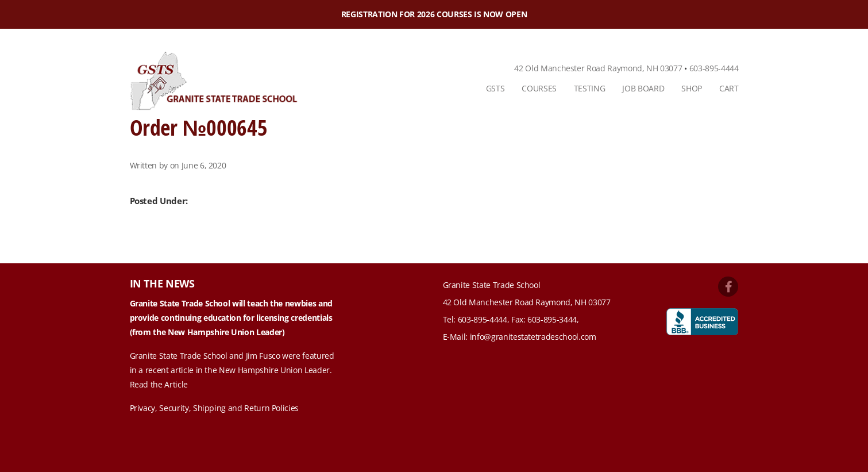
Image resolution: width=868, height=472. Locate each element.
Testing (590, 88)
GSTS (495, 88)
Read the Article (159, 384)
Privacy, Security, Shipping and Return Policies (215, 408)
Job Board (643, 88)
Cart (729, 88)
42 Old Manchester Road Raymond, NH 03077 (598, 68)
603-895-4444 (714, 68)
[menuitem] (495, 89)
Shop (692, 88)
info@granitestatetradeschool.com (533, 337)
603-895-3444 (552, 319)
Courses (539, 88)
